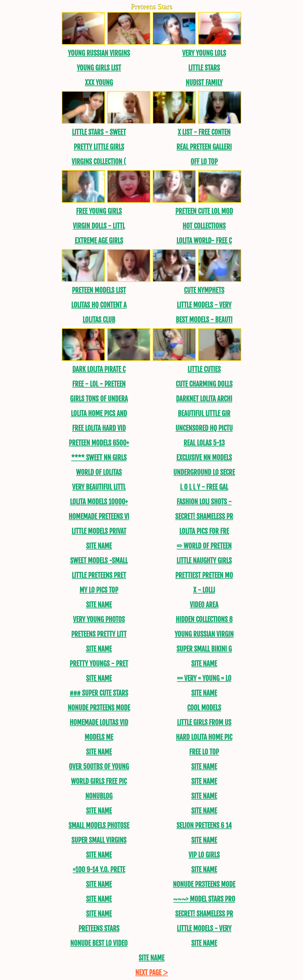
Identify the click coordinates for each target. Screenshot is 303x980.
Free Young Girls (99, 211)
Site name (99, 546)
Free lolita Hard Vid (99, 428)
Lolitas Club (99, 320)
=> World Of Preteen (204, 546)
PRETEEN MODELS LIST (99, 290)
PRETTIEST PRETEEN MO (204, 575)
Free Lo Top (204, 752)
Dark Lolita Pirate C (99, 369)
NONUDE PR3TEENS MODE (99, 708)
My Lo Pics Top (99, 590)
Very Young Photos (99, 619)
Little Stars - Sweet (99, 132)
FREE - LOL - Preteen (99, 384)
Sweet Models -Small (99, 561)
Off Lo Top (204, 162)
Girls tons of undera (99, 399)
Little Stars (204, 68)
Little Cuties (204, 369)
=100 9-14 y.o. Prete (99, 870)
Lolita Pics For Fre (204, 531)
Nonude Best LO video (99, 943)
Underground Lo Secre (204, 472)
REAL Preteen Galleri (204, 147)
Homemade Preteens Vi (99, 516)
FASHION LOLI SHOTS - (204, 502)
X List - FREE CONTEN (204, 132)
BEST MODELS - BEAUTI (204, 320)
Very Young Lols (204, 53)
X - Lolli (204, 590)
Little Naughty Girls (204, 561)
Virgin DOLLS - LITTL (99, 226)
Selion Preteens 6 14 (204, 825)
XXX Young (99, 83)
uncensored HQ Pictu (204, 428)
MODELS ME (99, 737)
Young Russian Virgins (99, 53)
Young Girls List (99, 68)
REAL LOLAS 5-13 (204, 443)
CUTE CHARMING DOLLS (204, 384)
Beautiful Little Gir (204, 413)
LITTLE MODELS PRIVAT (99, 531)
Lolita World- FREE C (204, 241)
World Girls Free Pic (99, 781)
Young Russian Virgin (204, 634)
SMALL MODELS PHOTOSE (99, 825)
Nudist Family (204, 83)
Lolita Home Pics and (99, 413)
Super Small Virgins (99, 840)
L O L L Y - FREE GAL (204, 487)
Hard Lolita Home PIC (204, 737)
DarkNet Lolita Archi (204, 399)
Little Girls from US (204, 722)
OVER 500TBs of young (99, 767)
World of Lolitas (99, 472)
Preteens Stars (99, 928)
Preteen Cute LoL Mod (204, 211)
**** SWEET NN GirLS (99, 458)
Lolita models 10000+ (99, 502)
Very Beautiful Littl (99, 487)
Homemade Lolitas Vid (99, 722)
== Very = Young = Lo (204, 678)
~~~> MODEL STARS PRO (204, 899)
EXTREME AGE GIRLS (99, 241)
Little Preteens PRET (99, 575)
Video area (204, 605)
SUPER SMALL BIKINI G (204, 649)
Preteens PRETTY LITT (99, 634)
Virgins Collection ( (99, 162)
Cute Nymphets (204, 290)
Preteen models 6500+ (99, 443)
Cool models (204, 708)
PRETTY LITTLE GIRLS (99, 147)
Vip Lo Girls (204, 855)
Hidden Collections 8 (204, 619)
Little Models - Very (204, 305)
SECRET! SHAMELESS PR (204, 516)
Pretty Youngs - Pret (99, 664)
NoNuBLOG (99, 796)
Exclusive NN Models (204, 458)
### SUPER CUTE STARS (99, 693)
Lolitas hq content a (99, 305)
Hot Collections (204, 226)
